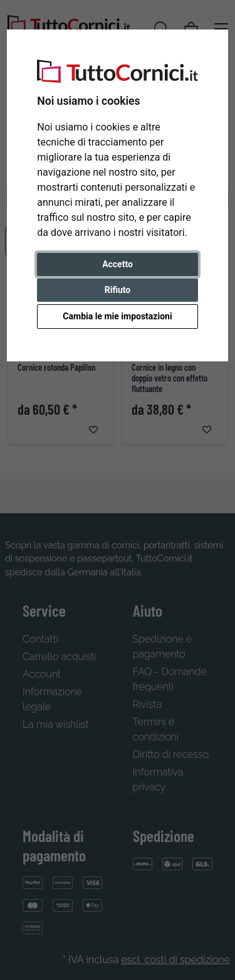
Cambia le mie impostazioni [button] (117, 316)
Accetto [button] (118, 264)
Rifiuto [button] (118, 290)
